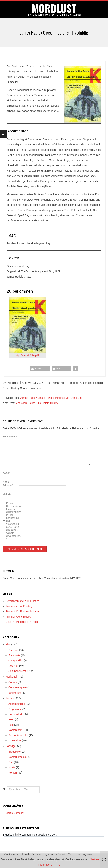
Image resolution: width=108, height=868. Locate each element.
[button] (40, 369)
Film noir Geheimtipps (18, 617)
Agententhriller (17, 704)
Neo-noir (13, 666)
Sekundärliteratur (18, 671)
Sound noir (15, 693)
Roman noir (58, 383)
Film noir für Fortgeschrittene (22, 611)
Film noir (13, 650)
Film (8, 644)
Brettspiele (14, 752)
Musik (12, 767)
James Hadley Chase (15, 388)
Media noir (12, 677)
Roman (10, 698)
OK (60, 865)
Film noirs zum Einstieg (19, 606)
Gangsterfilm (16, 661)
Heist (11, 720)
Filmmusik (14, 655)
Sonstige (11, 746)
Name (7, 473)
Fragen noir (15, 709)
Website (7, 494)
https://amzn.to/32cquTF (28, 355)
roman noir (35, 388)
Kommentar (10, 437)
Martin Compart (14, 813)
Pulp (11, 725)
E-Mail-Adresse (8, 484)
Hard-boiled (15, 714)
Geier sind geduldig (92, 383)
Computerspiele (17, 687)
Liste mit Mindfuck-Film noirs (22, 622)
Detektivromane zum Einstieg (22, 601)
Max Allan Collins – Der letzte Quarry (37, 403)
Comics (13, 682)
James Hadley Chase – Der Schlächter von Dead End (51, 398)
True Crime (15, 740)
